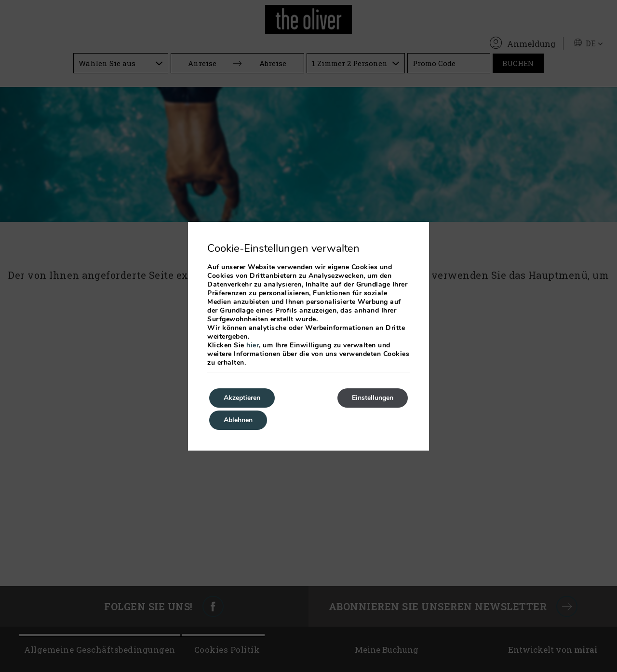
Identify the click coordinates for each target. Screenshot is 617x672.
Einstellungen (373, 398)
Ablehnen (238, 420)
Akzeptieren (242, 398)
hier (253, 345)
